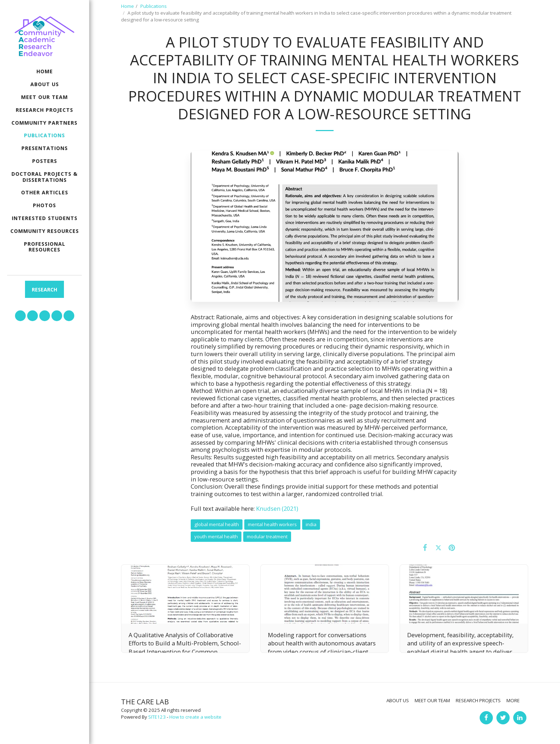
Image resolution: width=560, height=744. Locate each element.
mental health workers (272, 524)
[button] (20, 316)
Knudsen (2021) (277, 508)
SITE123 (157, 717)
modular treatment (267, 536)
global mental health (217, 524)
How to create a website (195, 717)
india (311, 524)
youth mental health (216, 536)
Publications (154, 6)
